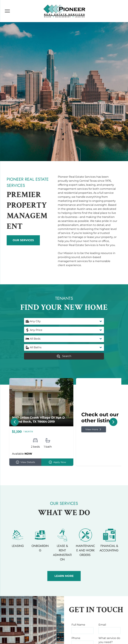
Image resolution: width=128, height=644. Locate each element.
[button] (64, 321)
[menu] (7, 11)
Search (64, 356)
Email (102, 625)
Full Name (78, 625)
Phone (76, 638)
